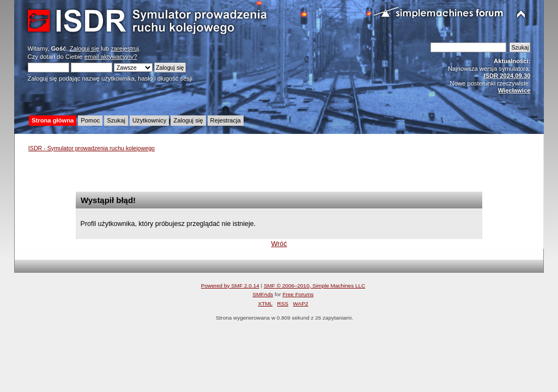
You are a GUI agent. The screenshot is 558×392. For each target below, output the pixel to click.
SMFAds (263, 294)
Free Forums (298, 294)
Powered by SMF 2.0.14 (230, 286)
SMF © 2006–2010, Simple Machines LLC (314, 286)
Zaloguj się (84, 48)
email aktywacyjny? (111, 57)
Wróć (279, 244)
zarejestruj (125, 48)
